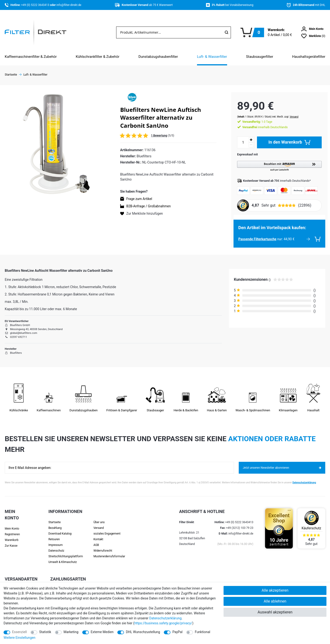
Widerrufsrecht (103, 546)
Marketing (71, 632)
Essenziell (19, 632)
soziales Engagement (107, 529)
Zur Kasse (11, 541)
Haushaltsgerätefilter (309, 57)
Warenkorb (12, 535)
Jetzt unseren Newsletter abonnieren (282, 463)
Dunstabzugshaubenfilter (158, 57)
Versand (289, 112)
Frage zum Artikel (139, 199)
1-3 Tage (252, 117)
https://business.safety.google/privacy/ (163, 623)
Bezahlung (55, 523)
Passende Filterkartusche (253, 234)
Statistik (45, 632)
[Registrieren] (17, 530)
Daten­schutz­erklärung (165, 618)
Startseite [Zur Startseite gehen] (11, 75)
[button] (277, 161)
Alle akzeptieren (275, 590)
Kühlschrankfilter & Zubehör (97, 57)
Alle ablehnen (275, 601)
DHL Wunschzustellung (143, 632)
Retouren (54, 535)
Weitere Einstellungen (19, 638)
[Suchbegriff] (169, 32)
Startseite (55, 517)
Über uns (99, 517)
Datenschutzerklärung (304, 478)
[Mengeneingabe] (238, 138)
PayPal (177, 632)
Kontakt (98, 535)
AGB (96, 540)
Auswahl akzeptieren (275, 612)
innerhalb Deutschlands (260, 122)
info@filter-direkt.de (69, 5)
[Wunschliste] (313, 36)
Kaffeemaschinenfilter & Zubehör (31, 57)
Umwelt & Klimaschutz (63, 557)
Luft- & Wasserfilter (212, 57)
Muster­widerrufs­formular (109, 552)
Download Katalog (60, 529)
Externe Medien (102, 632)
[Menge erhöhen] (246, 135)
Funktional (203, 632)
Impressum (55, 540)
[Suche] (226, 32)
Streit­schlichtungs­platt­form (66, 552)
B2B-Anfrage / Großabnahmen (149, 206)
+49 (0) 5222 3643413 (35, 5)
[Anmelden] (312, 29)
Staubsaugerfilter (260, 57)
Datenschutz (56, 546)
